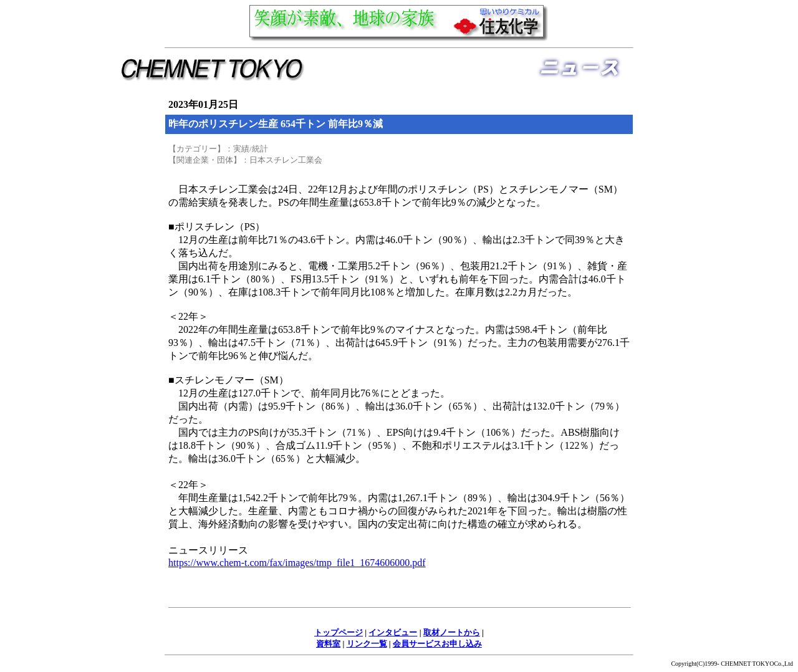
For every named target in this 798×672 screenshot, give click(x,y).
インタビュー (393, 632)
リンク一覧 (367, 644)
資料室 (328, 644)
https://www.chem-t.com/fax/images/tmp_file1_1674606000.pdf (297, 563)
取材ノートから (452, 632)
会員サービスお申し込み (437, 644)
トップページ (339, 632)
